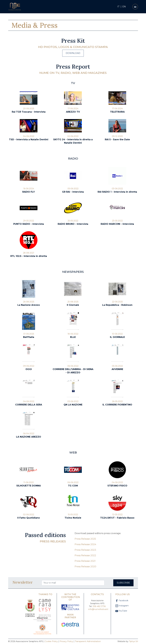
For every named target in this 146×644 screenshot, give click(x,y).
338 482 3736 (99, 606)
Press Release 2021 (85, 561)
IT (118, 7)
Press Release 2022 (85, 555)
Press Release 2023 (85, 550)
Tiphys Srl (133, 641)
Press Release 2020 (85, 567)
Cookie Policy (51, 641)
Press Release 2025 (85, 539)
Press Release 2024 (85, 544)
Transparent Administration (88, 641)
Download (73, 53)
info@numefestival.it (98, 609)
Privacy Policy (66, 641)
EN (124, 7)
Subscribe (123, 583)
